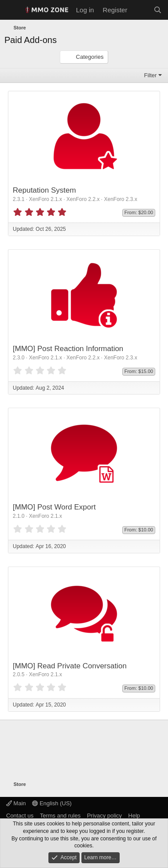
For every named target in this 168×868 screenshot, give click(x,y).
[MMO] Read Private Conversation (70, 666)
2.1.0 (19, 516)
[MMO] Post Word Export (54, 507)
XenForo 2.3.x (121, 199)
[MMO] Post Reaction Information (68, 349)
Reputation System (44, 190)
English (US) (52, 803)
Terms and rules (60, 816)
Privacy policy (104, 816)
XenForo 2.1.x (46, 199)
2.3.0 (19, 358)
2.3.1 (19, 199)
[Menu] (12, 10)
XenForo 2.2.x (83, 199)
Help (134, 816)
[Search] (158, 10)
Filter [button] (151, 75)
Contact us (20, 816)
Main (16, 803)
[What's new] (140, 10)
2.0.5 (19, 674)
